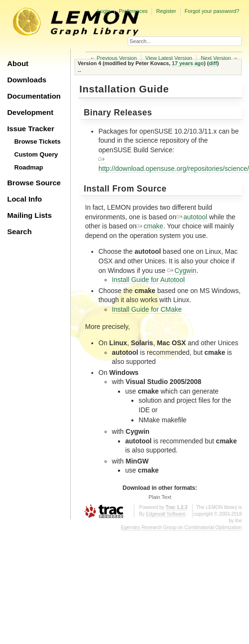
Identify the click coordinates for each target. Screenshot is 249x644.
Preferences (133, 11)
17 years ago (188, 63)
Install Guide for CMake (147, 309)
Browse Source (34, 183)
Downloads (27, 80)
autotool (192, 217)
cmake (150, 226)
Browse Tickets (38, 141)
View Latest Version (169, 58)
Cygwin (182, 271)
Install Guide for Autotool (148, 280)
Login (103, 11)
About (18, 63)
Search (19, 232)
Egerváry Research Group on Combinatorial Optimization (181, 527)
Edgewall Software (166, 514)
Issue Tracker (31, 129)
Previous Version (117, 58)
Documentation (34, 96)
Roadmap (29, 167)
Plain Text (160, 497)
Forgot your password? (212, 11)
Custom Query (36, 154)
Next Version (216, 58)
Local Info (25, 199)
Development (30, 112)
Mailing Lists (29, 215)
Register (166, 11)
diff (213, 63)
